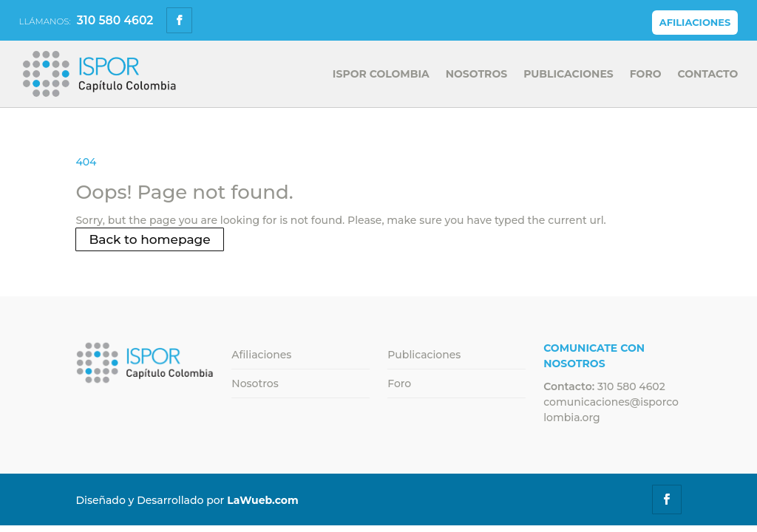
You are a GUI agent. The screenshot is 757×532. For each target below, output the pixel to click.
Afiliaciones (695, 22)
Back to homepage (149, 239)
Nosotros (476, 75)
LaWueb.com (263, 500)
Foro (646, 75)
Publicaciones (568, 75)
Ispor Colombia (381, 75)
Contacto (708, 75)
